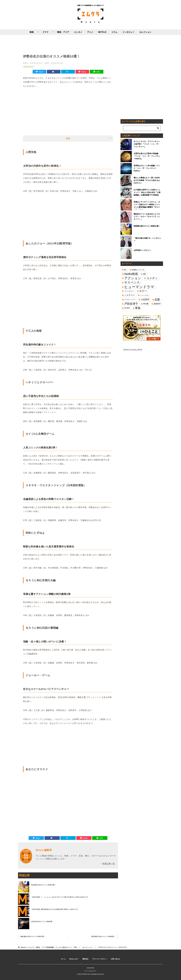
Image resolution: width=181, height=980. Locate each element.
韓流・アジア (63, 32)
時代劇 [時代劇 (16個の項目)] (146, 304)
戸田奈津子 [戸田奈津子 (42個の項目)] (131, 304)
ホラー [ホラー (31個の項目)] (143, 291)
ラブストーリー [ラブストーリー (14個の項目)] (130, 300)
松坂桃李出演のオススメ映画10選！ (44, 885)
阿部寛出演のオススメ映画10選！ (147, 226)
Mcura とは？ (74, 959)
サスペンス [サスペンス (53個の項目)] (132, 282)
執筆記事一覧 (109, 864)
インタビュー (128, 32)
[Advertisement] (68, 44)
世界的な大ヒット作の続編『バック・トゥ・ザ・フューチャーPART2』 (147, 168)
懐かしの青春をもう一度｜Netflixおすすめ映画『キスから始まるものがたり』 (147, 180)
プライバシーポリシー (100, 959)
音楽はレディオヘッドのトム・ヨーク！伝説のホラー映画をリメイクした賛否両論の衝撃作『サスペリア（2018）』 (147, 205)
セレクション (145, 32)
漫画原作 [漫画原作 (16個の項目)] (157, 304)
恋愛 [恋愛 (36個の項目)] (157, 300)
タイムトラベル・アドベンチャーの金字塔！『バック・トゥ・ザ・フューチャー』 (147, 144)
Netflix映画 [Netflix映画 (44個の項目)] (131, 274)
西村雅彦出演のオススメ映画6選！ (103, 936)
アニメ (90, 32)
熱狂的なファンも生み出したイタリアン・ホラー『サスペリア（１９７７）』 (147, 217)
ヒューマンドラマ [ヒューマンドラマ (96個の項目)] (139, 287)
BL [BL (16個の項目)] (125, 270)
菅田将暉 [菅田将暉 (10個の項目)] (127, 308)
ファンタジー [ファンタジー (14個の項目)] (129, 291)
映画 (32, 32)
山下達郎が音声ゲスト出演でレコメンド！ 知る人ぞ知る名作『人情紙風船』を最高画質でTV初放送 (147, 192)
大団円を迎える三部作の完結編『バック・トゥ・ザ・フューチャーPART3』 (147, 156)
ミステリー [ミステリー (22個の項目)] (130, 295)
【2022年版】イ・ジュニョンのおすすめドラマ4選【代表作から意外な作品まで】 (60, 897)
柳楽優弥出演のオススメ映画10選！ (33, 936)
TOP (49, 947)
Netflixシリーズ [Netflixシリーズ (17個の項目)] (138, 270)
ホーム (63, 959)
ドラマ (45, 32)
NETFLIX (102, 32)
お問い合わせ (115, 959)
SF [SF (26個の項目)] (145, 274)
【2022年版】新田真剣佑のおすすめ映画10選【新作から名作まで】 (55, 909)
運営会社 (85, 959)
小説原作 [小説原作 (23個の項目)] (145, 299)
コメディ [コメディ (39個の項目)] (152, 278)
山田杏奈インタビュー (142, 250)
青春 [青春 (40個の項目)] (138, 308)
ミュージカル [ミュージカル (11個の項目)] (144, 295)
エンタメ (78, 32)
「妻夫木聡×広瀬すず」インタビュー (147, 239)
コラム (114, 32)
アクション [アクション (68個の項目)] (133, 278)
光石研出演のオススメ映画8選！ (42, 922)
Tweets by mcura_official (133, 349)
